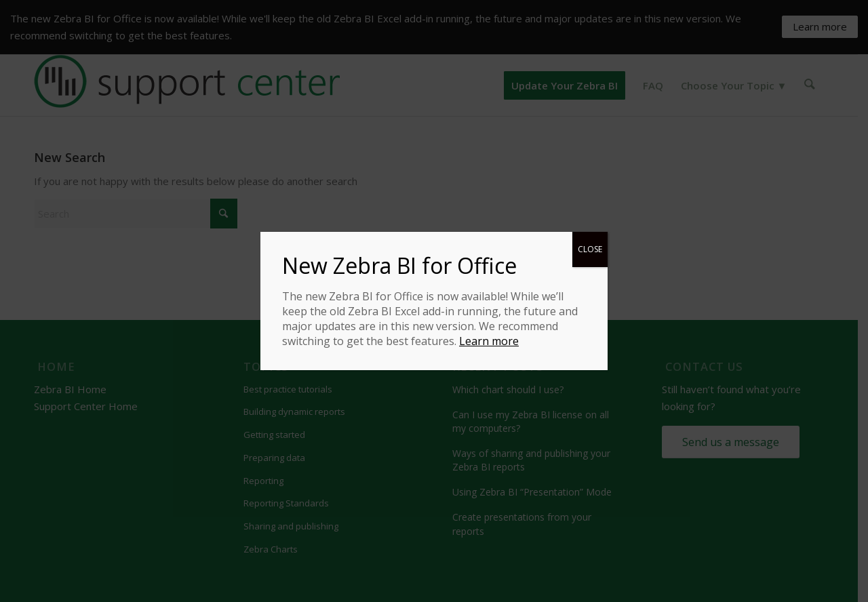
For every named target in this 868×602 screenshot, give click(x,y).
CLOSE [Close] (590, 249)
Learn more (489, 341)
